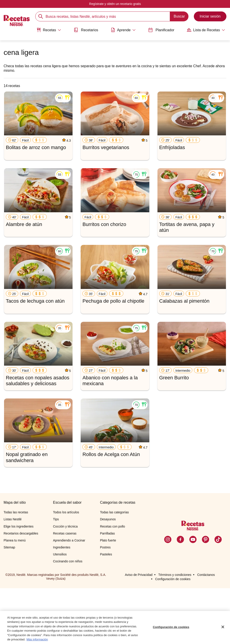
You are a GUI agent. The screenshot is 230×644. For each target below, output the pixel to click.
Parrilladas (107, 589)
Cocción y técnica (65, 582)
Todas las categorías (114, 568)
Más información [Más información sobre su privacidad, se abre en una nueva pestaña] (37, 640)
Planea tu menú (15, 596)
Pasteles (106, 610)
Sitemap (9, 603)
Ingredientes (62, 603)
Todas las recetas (16, 568)
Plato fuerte (108, 596)
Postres (105, 603)
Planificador (161, 30)
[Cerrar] (223, 627)
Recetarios (86, 30)
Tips (56, 575)
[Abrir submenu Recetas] (49, 30)
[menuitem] (49, 31)
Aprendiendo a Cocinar (69, 596)
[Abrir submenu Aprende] (123, 30)
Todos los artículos (66, 568)
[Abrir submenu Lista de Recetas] (206, 30)
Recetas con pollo (112, 582)
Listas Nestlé (13, 575)
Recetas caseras (65, 589)
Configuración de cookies (171, 627)
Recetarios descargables (21, 589)
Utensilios (60, 610)
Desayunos (108, 575)
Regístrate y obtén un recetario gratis (115, 4)
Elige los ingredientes (19, 582)
